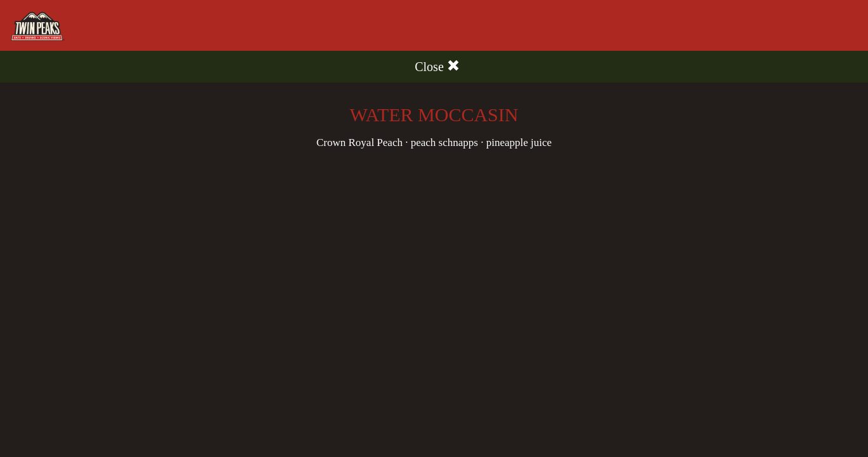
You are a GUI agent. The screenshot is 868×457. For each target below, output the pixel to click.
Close (437, 66)
